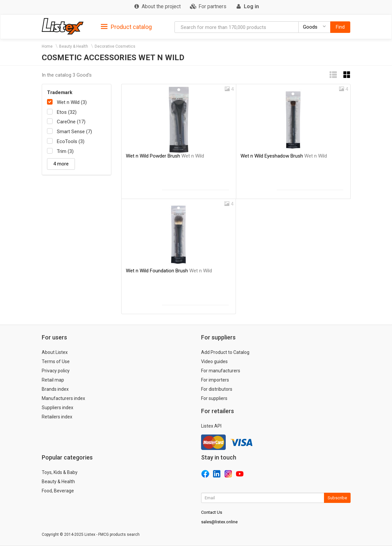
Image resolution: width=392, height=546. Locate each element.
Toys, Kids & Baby (60, 472)
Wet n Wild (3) (72, 102)
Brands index (55, 389)
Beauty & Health (74, 46)
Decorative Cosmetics (115, 46)
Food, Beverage (58, 491)
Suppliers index (58, 408)
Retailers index (57, 417)
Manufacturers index (63, 398)
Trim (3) (65, 151)
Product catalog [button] (126, 27)
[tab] (126, 26)
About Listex (55, 352)
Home (47, 46)
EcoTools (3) (71, 141)
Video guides (214, 361)
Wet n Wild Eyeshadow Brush (284, 156)
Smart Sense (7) (74, 132)
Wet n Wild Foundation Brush (169, 271)
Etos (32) (67, 112)
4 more (61, 164)
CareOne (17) (71, 122)
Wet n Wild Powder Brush (165, 156)
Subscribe (337, 498)
